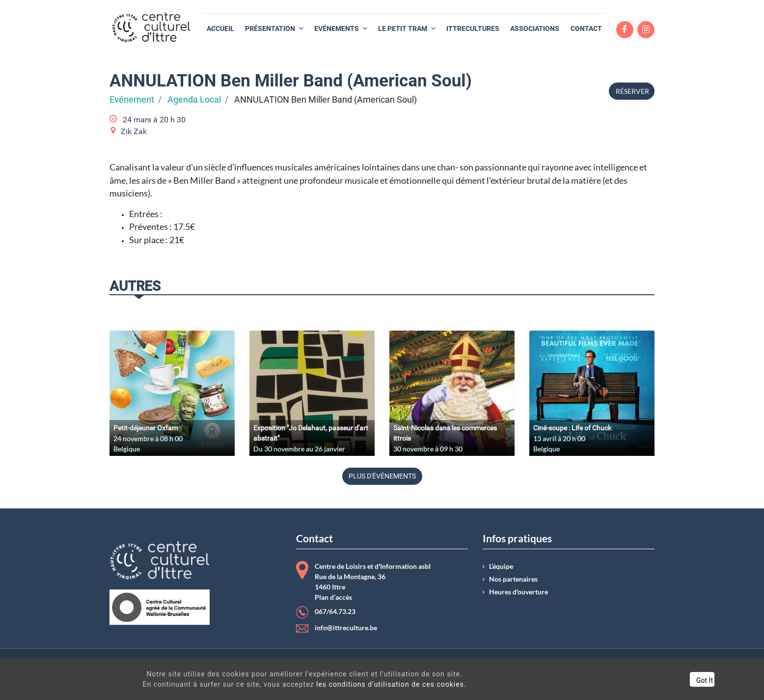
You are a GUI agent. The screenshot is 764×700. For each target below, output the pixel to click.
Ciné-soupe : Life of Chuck (572, 428)
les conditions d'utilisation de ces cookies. (374, 684)
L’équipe (501, 566)
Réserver (632, 91)
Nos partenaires (513, 579)
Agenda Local (194, 100)
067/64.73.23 (335, 612)
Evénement (132, 100)
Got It (662, 680)
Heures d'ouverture (518, 592)
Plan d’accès (333, 597)
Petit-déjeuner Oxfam (146, 428)
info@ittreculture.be (346, 628)
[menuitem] (220, 29)
